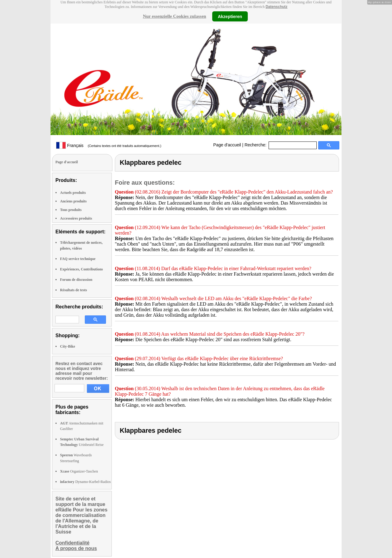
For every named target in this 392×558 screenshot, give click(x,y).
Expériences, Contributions (81, 269)
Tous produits (71, 210)
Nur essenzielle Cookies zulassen (174, 16)
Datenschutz (276, 7)
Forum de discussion (76, 280)
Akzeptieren (230, 16)
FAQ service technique (78, 259)
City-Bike (68, 346)
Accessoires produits (76, 218)
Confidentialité (72, 543)
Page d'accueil (227, 145)
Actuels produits (73, 193)
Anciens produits (73, 201)
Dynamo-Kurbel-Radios (85, 482)
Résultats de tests (73, 290)
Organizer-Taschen (79, 471)
